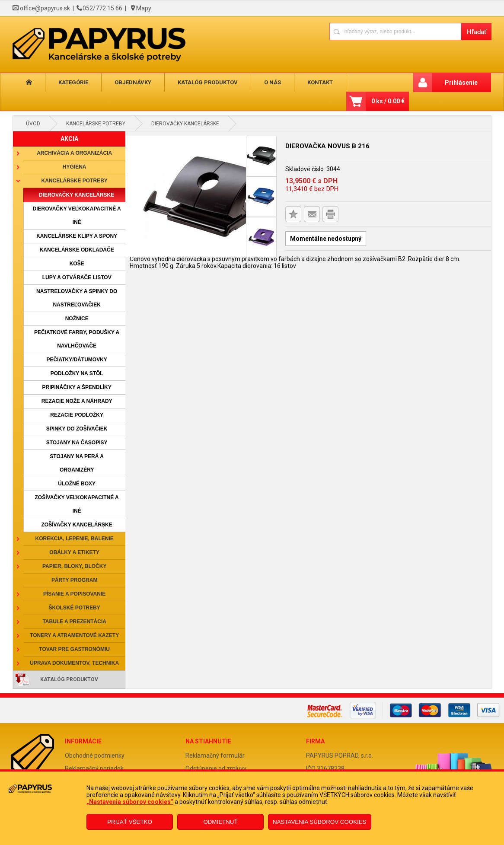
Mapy (144, 8)
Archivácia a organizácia (74, 153)
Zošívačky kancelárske (77, 525)
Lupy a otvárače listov (77, 277)
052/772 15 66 (102, 8)
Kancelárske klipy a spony (77, 236)
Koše (77, 264)
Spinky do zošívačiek (77, 429)
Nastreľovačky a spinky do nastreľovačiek (77, 298)
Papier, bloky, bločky (74, 566)
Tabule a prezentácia (74, 622)
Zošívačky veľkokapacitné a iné (77, 504)
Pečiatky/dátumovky (77, 360)
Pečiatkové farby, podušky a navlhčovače (77, 339)
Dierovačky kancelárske (185, 124)
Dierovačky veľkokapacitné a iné (77, 215)
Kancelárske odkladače (77, 250)
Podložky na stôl (77, 373)
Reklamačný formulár (215, 756)
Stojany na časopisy (77, 443)
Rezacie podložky (77, 415)
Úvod (33, 124)
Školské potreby (74, 608)
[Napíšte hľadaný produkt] (395, 31)
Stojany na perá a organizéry (77, 463)
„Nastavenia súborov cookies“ (130, 802)
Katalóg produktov (208, 82)
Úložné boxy (77, 484)
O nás (273, 82)
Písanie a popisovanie (74, 594)
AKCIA (69, 139)
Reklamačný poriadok (94, 768)
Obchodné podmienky (95, 756)
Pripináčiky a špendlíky (77, 387)
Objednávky (133, 82)
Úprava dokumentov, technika (74, 663)
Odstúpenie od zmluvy (216, 768)
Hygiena (75, 167)
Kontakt (320, 82)
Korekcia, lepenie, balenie (74, 539)
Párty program (74, 580)
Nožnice (77, 319)
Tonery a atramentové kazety (74, 635)
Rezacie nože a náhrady (77, 401)
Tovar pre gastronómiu (74, 649)
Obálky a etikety (74, 552)
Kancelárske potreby (96, 124)
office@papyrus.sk (45, 8)
